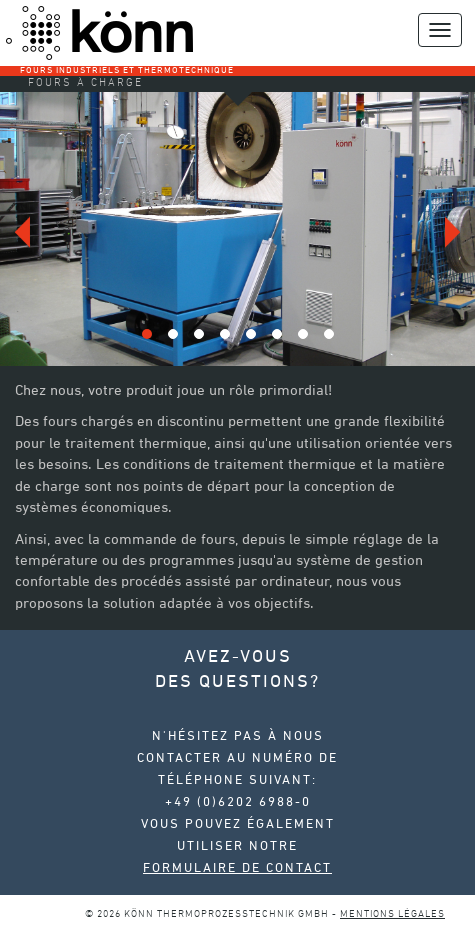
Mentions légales (392, 914)
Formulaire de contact (237, 869)
